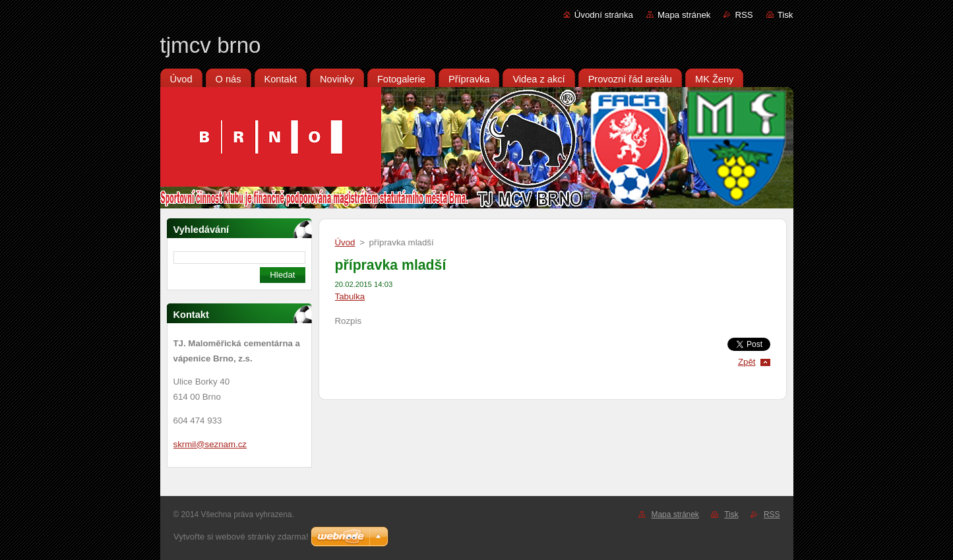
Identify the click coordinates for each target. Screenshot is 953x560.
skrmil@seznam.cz (210, 444)
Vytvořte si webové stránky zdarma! (241, 537)
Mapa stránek (684, 15)
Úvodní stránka (604, 15)
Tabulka (350, 296)
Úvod (345, 242)
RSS (744, 15)
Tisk (785, 15)
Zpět (747, 362)
